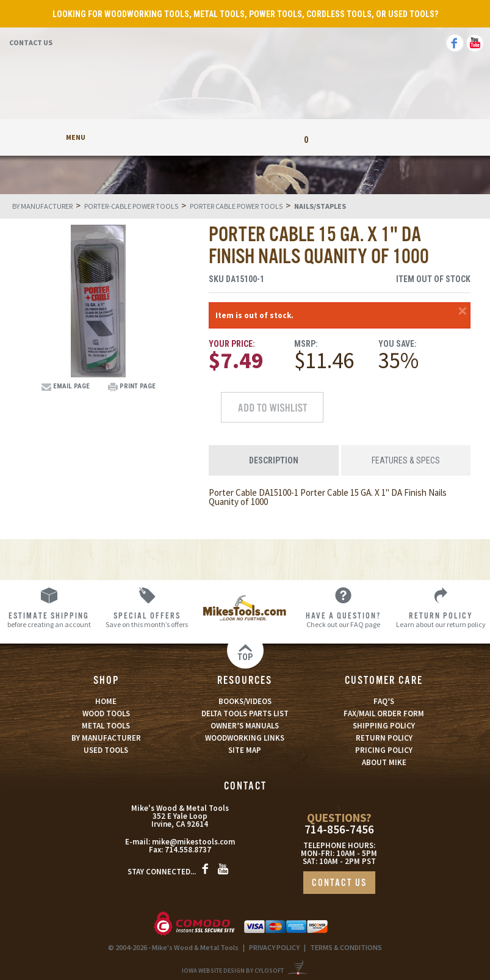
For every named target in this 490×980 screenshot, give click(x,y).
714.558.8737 (188, 850)
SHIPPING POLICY (384, 726)
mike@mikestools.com (193, 842)
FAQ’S (384, 701)
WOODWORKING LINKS (245, 738)
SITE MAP (245, 750)
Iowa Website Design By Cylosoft (233, 971)
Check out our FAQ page (343, 619)
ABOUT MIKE (384, 762)
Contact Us (31, 42)
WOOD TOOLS (106, 713)
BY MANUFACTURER (106, 738)
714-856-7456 (339, 829)
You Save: (398, 344)
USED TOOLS (106, 750)
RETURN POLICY (384, 738)
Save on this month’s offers (147, 619)
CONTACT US (339, 883)
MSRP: (306, 344)
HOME (106, 701)
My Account (184, 137)
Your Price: (232, 344)
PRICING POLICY (384, 750)
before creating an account (49, 619)
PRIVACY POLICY (274, 947)
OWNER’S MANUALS (245, 726)
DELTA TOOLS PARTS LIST (245, 713)
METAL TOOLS (106, 726)
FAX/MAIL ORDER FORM (384, 713)
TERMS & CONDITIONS (346, 947)
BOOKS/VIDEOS (245, 701)
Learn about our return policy (441, 619)
